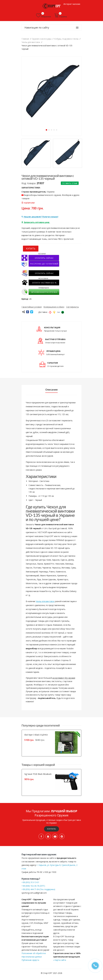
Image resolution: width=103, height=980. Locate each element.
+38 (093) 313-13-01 (30, 882)
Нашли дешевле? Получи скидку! (40, 217)
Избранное (44, 15)
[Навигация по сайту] (77, 28)
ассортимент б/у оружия (64, 678)
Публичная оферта (30, 960)
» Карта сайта (60, 960)
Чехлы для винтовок (45, 601)
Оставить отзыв (70, 183)
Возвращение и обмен (54, 307)
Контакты (51, 829)
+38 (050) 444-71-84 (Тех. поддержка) (38, 889)
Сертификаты (72, 307)
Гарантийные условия (32, 307)
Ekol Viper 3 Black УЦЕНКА (36, 735)
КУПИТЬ (31, 249)
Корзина (61, 15)
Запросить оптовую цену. (36, 222)
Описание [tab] (51, 390)
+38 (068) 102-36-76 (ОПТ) (33, 886)
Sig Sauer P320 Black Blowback (38, 774)
